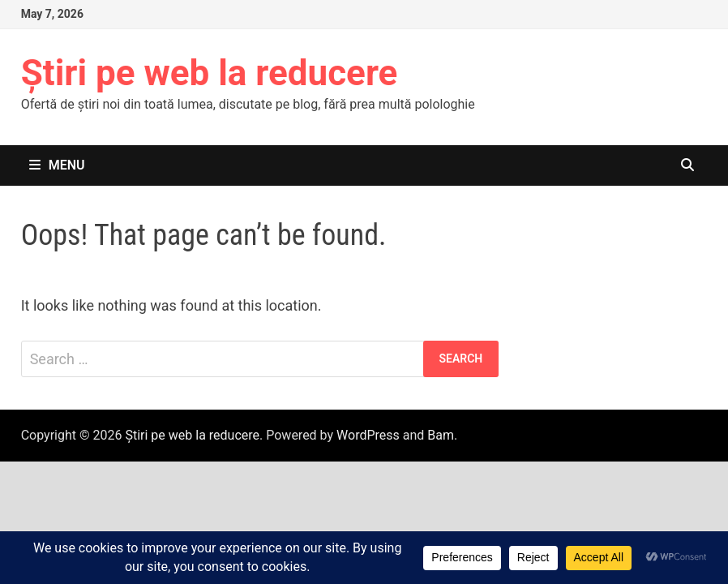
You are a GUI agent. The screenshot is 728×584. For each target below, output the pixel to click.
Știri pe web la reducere (210, 73)
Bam (441, 435)
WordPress (368, 435)
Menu (57, 165)
